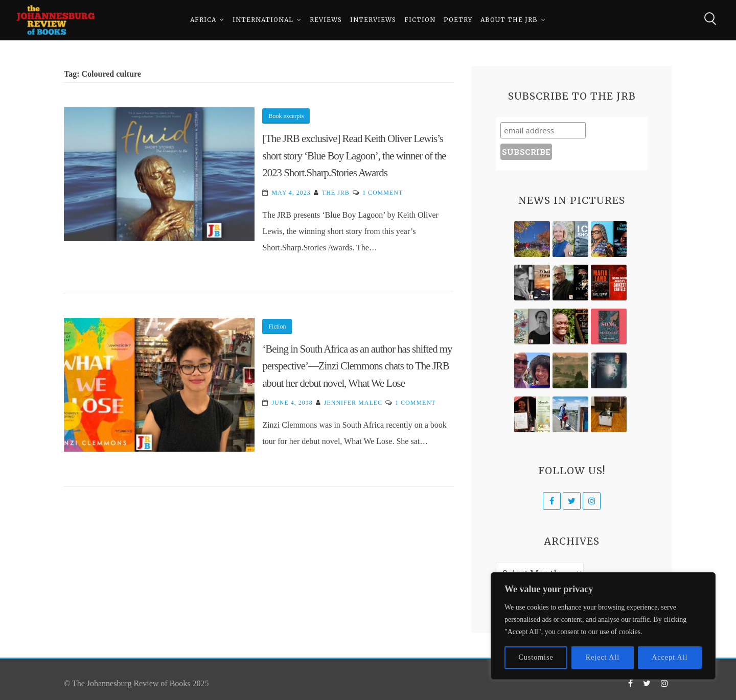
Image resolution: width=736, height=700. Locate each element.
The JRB (336, 193)
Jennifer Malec (353, 403)
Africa (203, 20)
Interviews (373, 20)
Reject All (603, 657)
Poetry (458, 20)
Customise (536, 657)
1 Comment (383, 193)
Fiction (420, 20)
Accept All (670, 657)
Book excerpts (286, 116)
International (263, 20)
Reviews (326, 20)
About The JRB (509, 20)
